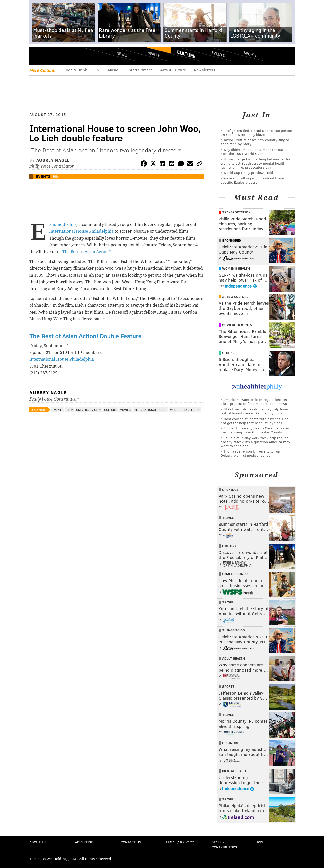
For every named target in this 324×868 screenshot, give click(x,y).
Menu (37, 56)
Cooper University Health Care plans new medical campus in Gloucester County (255, 430)
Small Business (236, 574)
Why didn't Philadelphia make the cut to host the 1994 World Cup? (254, 151)
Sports (250, 54)
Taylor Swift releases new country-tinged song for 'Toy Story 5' (255, 142)
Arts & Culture (173, 70)
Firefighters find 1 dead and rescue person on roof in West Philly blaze (256, 132)
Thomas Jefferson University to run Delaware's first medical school (250, 453)
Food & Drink (75, 70)
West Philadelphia (185, 410)
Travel (228, 518)
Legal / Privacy (180, 842)
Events (218, 54)
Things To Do (234, 630)
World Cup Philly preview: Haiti (248, 173)
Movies (125, 410)
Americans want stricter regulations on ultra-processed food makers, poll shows (254, 401)
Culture (186, 54)
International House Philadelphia (82, 231)
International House (150, 410)
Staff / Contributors (224, 845)
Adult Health (234, 658)
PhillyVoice (64, 56)
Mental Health (235, 771)
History (229, 546)
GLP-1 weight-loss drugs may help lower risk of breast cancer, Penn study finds (255, 411)
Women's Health (236, 268)
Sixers (228, 353)
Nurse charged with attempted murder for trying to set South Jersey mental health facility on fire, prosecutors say (256, 163)
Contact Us (131, 842)
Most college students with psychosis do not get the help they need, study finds (255, 421)
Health (154, 54)
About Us (38, 842)
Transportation (236, 212)
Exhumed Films (63, 224)
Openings (230, 490)
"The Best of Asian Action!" (86, 252)
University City (89, 410)
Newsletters (205, 70)
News (122, 54)
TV (97, 70)
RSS (260, 842)
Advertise (84, 842)
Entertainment (139, 70)
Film (57, 176)
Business (230, 743)
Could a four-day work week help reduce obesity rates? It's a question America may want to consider (255, 442)
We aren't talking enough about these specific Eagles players (252, 180)
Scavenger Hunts (237, 325)
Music (113, 70)
